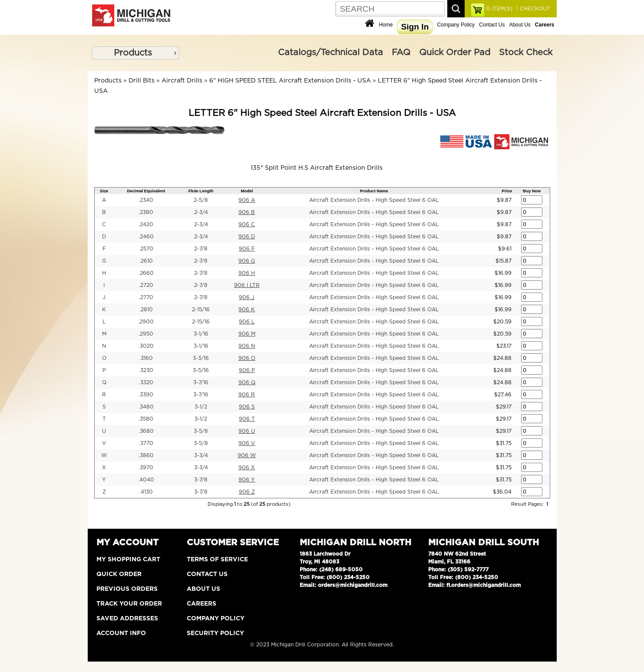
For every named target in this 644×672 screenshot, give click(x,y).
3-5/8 (201, 431)
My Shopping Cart (128, 560)
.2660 (146, 273)
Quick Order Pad (455, 53)
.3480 (146, 407)
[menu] (135, 53)
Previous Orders (127, 589)
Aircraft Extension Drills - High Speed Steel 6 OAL (374, 200)
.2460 (146, 237)
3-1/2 (201, 407)
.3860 (146, 455)
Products (133, 53)
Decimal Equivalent (146, 191)
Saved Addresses (127, 619)
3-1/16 (201, 334)
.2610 (146, 261)
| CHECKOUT (532, 9)
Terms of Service (217, 560)
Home (386, 25)
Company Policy (456, 25)
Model (247, 191)
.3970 (146, 468)
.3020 (146, 346)
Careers (201, 604)
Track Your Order (129, 604)
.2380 (146, 212)
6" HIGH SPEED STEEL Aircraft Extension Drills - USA (290, 81)
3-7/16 (201, 382)
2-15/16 (201, 310)
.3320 (146, 382)
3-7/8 (201, 480)
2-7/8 (201, 249)
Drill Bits (142, 81)
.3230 (146, 370)
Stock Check (526, 53)
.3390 (146, 395)
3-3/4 (201, 455)
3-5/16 (201, 370)
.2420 (146, 224)
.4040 (146, 480)
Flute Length (201, 191)
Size (104, 191)
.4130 (146, 492)
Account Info (121, 633)
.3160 (146, 358)
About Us (520, 25)
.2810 (146, 310)
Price (507, 191)
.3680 (146, 431)
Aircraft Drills (182, 81)
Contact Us (492, 25)
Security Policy (215, 633)
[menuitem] (135, 53)
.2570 (146, 249)
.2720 (146, 285)
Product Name (374, 191)
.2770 (146, 297)
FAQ (401, 53)
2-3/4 (201, 212)
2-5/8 (201, 200)
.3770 (146, 443)
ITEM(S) (499, 9)
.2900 (146, 322)
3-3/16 (201, 358)
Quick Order (119, 574)
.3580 (146, 419)
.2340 (146, 200)
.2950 (146, 334)
